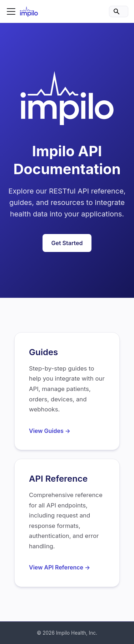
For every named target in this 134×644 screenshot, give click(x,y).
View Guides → (50, 431)
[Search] (119, 11)
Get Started (67, 243)
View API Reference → (59, 567)
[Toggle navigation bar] (11, 11)
